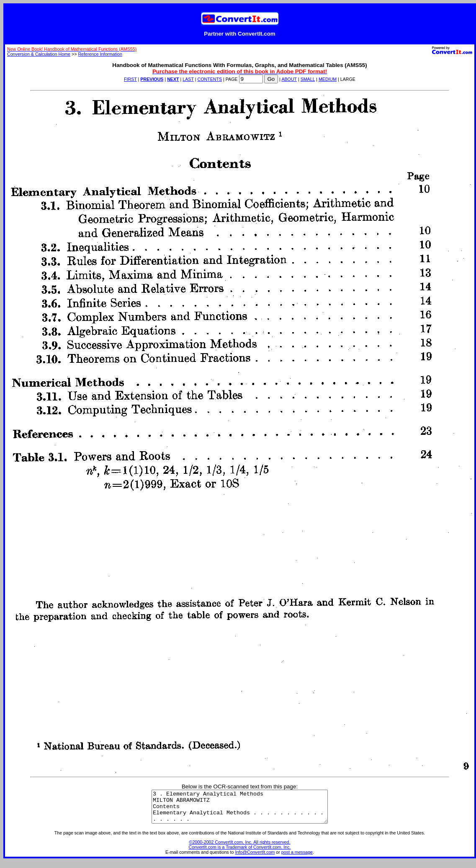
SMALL (308, 79)
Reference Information (100, 54)
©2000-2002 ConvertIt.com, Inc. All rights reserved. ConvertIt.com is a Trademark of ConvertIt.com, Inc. (240, 851)
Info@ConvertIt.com (255, 858)
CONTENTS (210, 79)
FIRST (130, 79)
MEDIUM (328, 79)
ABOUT (289, 79)
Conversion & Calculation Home (39, 54)
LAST (188, 79)
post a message (297, 858)
